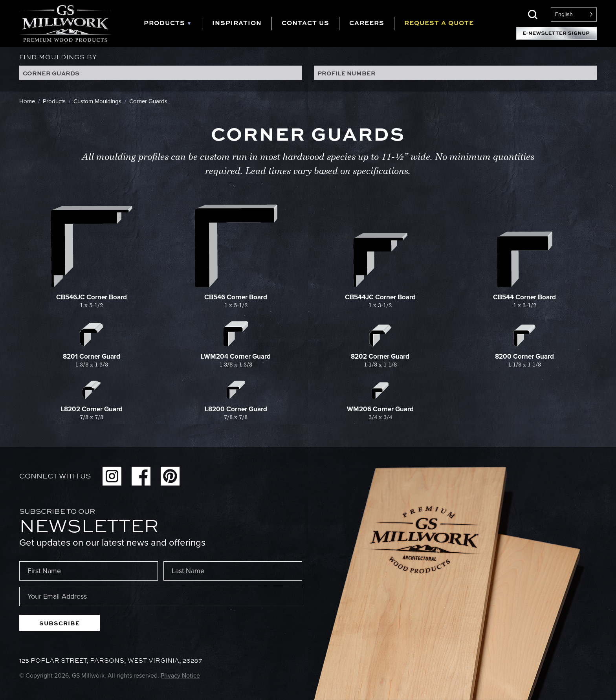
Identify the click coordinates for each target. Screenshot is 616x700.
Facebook (141, 476)
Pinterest (170, 476)
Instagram (112, 476)
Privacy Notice (180, 675)
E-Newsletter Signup (556, 33)
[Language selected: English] (574, 15)
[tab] (173, 24)
